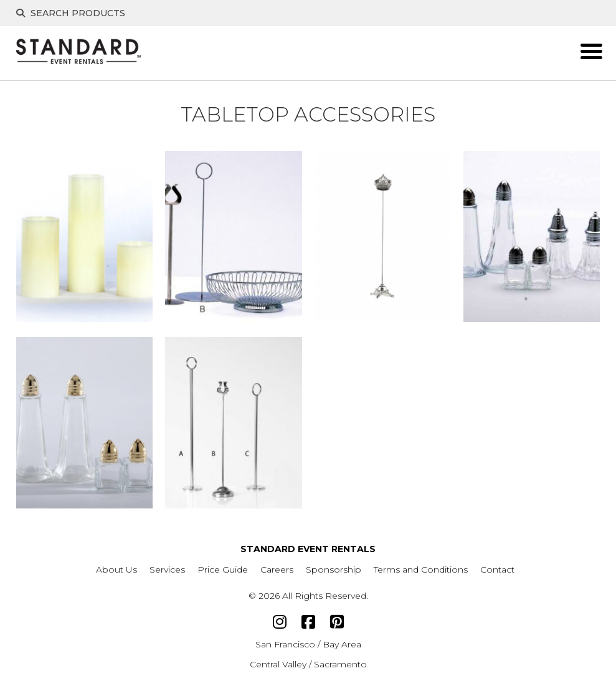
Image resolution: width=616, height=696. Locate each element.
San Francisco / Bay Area (308, 644)
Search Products (71, 13)
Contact (497, 570)
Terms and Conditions (421, 570)
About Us (116, 570)
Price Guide (223, 570)
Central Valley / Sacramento (308, 664)
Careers (277, 570)
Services (167, 570)
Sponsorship (334, 570)
